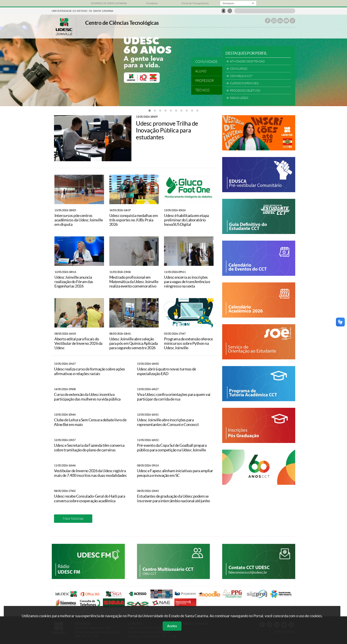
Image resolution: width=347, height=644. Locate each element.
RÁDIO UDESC (239, 98)
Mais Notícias (73, 518)
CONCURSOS (239, 69)
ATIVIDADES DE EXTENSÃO (247, 61)
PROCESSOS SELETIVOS (245, 91)
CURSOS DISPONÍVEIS (244, 83)
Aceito (172, 626)
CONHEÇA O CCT (241, 76)
